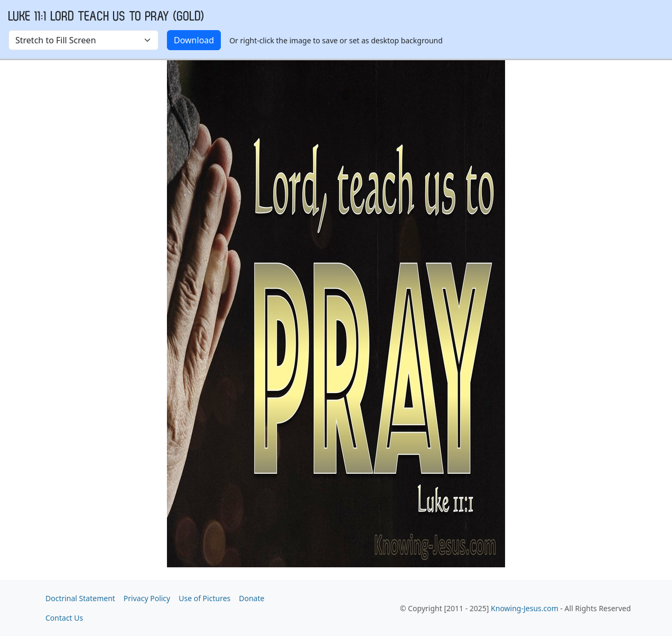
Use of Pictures (204, 598)
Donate (251, 598)
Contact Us (64, 618)
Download (194, 40)
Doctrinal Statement (80, 598)
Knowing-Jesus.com (525, 608)
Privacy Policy (147, 598)
